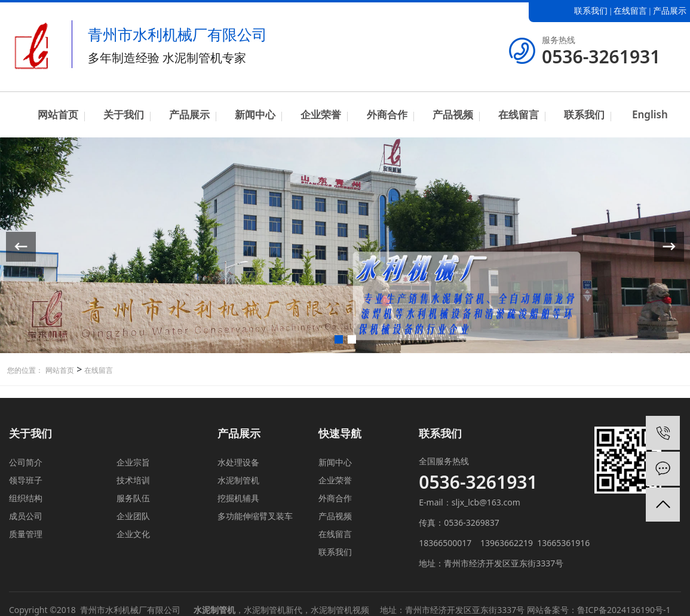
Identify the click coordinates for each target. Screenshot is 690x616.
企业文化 (133, 534)
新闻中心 (255, 114)
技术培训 (133, 480)
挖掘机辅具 (238, 498)
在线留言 (630, 11)
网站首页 (58, 114)
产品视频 (453, 114)
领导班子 (26, 480)
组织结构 (26, 498)
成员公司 (26, 516)
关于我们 (124, 114)
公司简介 (26, 462)
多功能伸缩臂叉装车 (255, 516)
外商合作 (387, 114)
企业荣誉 (321, 114)
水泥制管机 (238, 480)
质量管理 (26, 534)
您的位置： (25, 370)
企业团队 (133, 516)
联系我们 (591, 11)
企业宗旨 (133, 462)
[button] (339, 339)
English (650, 114)
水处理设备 (238, 462)
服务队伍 (133, 498)
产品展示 (670, 11)
